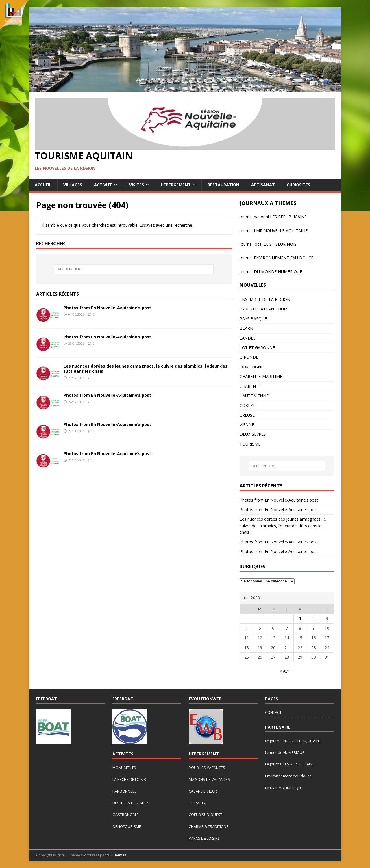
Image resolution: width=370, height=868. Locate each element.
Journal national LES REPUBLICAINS (273, 217)
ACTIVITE (103, 185)
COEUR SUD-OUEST (206, 815)
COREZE (247, 405)
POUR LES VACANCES (207, 768)
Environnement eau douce (288, 776)
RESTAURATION (223, 185)
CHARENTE (250, 386)
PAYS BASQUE (253, 319)
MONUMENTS (124, 768)
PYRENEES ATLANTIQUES (264, 309)
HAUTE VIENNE (254, 396)
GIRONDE (249, 357)
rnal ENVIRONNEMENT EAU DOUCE (280, 258)
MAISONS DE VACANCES (209, 779)
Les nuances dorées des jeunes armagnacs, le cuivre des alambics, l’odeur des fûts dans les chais (146, 369)
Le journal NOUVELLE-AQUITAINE (293, 741)
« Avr (284, 671)
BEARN (246, 328)
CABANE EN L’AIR (203, 791)
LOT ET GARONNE (257, 348)
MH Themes (116, 855)
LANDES (248, 338)
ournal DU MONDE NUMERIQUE (271, 272)
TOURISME (250, 444)
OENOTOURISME (127, 826)
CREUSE (247, 415)
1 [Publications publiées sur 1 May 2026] (300, 618)
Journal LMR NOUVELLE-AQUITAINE (274, 231)
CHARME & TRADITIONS (209, 826)
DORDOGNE (251, 367)
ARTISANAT (263, 185)
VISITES (137, 185)
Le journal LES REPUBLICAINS (290, 764)
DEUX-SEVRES (253, 434)
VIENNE (247, 425)
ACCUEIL (43, 185)
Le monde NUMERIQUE (285, 752)
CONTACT (273, 712)
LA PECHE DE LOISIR (129, 779)
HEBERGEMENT (176, 185)
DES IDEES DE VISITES (131, 803)
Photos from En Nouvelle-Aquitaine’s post (107, 308)
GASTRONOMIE (126, 815)
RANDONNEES (125, 791)
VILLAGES (73, 185)
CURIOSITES (298, 185)
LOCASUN (197, 803)
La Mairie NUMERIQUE (284, 788)
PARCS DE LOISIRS (204, 838)
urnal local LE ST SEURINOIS (270, 244)
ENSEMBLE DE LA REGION (265, 299)
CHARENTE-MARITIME (261, 376)
